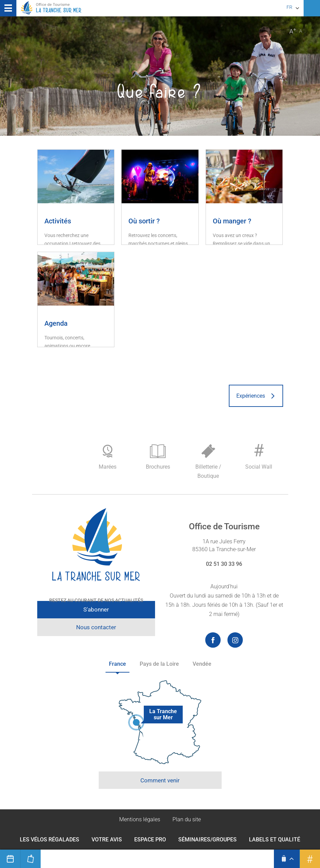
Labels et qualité (275, 840)
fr (289, 7)
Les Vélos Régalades (50, 840)
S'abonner (96, 609)
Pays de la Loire (159, 664)
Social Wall (259, 455)
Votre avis (107, 840)
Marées (108, 457)
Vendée (202, 664)
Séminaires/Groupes (207, 840)
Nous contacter (96, 627)
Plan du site (187, 819)
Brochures (158, 457)
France (117, 664)
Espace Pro (150, 840)
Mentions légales (140, 819)
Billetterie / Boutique (208, 462)
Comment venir (160, 780)
